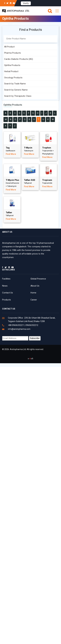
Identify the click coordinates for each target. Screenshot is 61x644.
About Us (35, 286)
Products (7, 300)
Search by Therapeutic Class (18, 96)
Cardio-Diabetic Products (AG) (19, 59)
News (5, 286)
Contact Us (8, 293)
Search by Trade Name (15, 84)
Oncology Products (13, 78)
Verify (26, 3)
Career (34, 300)
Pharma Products (13, 53)
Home (5, 24)
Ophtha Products (12, 65)
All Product (9, 47)
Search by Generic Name (16, 90)
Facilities (6, 279)
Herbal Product (11, 71)
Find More (11, 154)
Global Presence (38, 279)
